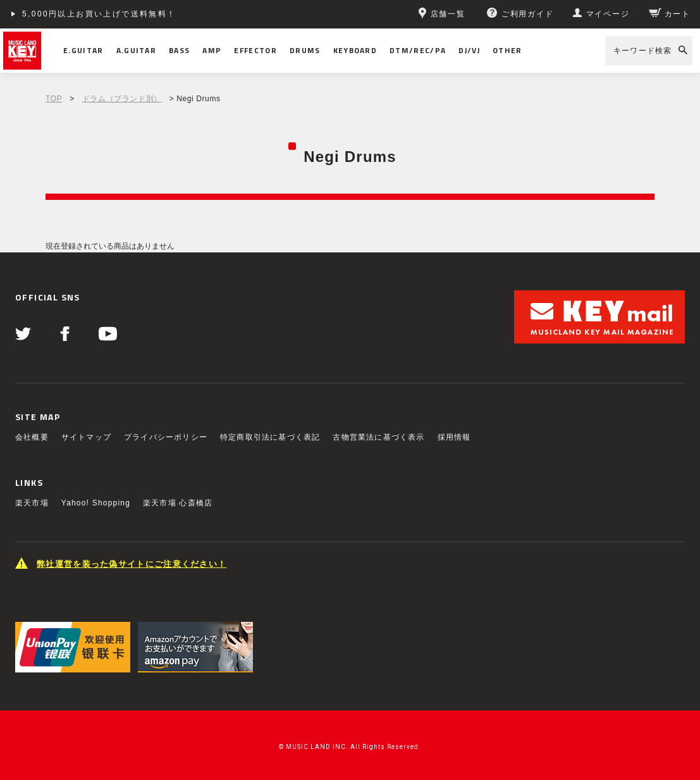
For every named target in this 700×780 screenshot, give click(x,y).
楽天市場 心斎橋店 (178, 503)
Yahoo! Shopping (96, 503)
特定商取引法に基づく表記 (270, 437)
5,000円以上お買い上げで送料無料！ (99, 14)
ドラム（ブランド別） (122, 99)
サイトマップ (86, 437)
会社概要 (32, 437)
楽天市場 (32, 503)
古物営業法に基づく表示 (378, 437)
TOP (54, 99)
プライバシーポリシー (166, 437)
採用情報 (454, 437)
